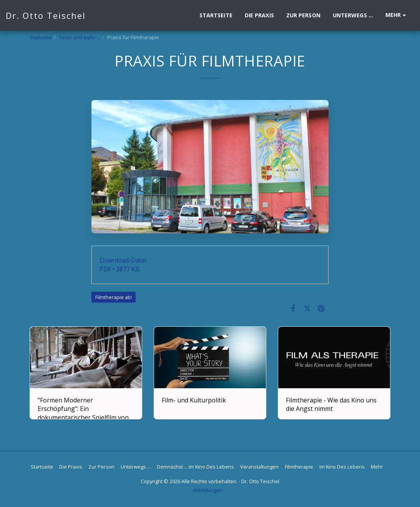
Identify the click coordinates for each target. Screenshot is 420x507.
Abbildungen (208, 490)
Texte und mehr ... (80, 37)
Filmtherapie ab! (114, 297)
